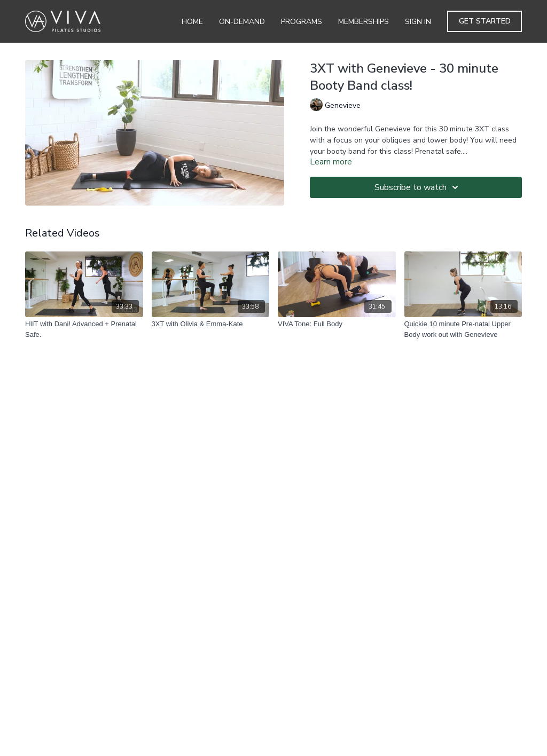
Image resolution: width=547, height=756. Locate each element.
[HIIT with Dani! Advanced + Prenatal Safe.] (84, 329)
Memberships (364, 22)
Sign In (418, 22)
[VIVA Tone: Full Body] (337, 324)
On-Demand (242, 22)
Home (192, 22)
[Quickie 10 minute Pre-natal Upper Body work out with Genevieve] (463, 329)
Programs (302, 22)
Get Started (485, 21)
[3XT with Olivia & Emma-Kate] (211, 324)
